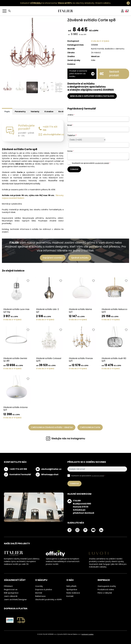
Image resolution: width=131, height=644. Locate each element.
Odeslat (74, 169)
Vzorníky (39, 586)
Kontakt (70, 596)
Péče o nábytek (105, 593)
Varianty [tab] (35, 112)
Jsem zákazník (11, 596)
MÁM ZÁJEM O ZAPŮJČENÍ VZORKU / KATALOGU (92, 96)
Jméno (71, 115)
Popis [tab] (7, 112)
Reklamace (40, 596)
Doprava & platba (44, 590)
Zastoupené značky (107, 586)
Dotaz (71, 151)
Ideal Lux (95, 56)
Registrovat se (11, 590)
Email (70, 125)
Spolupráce (72, 590)
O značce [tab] (49, 112)
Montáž (39, 593)
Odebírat (74, 484)
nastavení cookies (88, 634)
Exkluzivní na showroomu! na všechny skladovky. (58, 3)
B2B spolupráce (11, 593)
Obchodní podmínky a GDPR (48, 600)
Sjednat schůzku (80, 258)
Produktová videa (106, 590)
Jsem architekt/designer (15, 600)
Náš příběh (71, 586)
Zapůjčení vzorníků (53, 258)
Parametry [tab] (20, 112)
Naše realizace (73, 593)
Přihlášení (8, 586)
